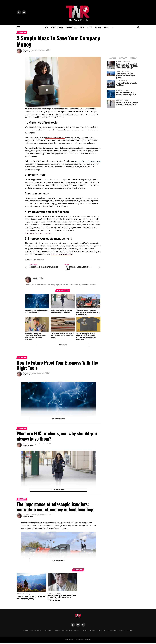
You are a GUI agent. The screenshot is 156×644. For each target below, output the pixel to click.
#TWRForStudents (37, 632)
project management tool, (56, 137)
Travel (106, 27)
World (46, 27)
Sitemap (130, 632)
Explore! (26, 632)
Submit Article (67, 632)
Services (93, 632)
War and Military (71, 27)
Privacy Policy (113, 632)
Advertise (57, 632)
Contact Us (102, 632)
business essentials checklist (63, 254)
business (41, 260)
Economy (98, 27)
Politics (90, 27)
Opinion (82, 27)
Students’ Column (57, 27)
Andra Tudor (29, 52)
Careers (77, 632)
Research (85, 632)
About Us (48, 632)
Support (122, 632)
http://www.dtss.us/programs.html (39, 233)
